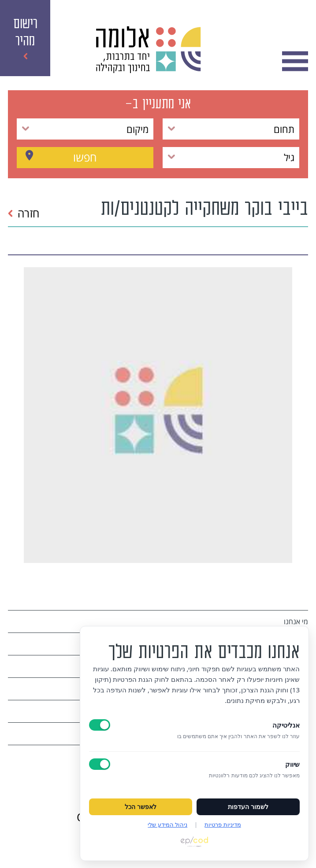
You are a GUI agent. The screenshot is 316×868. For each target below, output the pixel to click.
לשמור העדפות (248, 807)
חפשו (85, 157)
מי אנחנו (296, 622)
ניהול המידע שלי (167, 824)
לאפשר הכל (141, 807)
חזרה (24, 213)
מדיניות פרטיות (223, 824)
